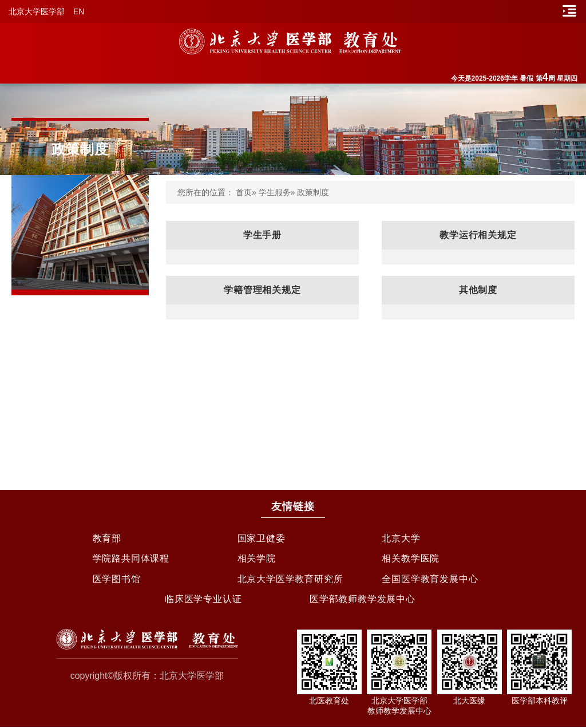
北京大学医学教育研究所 (290, 579)
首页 (244, 192)
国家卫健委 (262, 538)
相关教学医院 (411, 559)
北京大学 (401, 538)
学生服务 (275, 192)
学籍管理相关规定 (262, 290)
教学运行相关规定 (478, 235)
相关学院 (257, 559)
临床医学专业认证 (203, 600)
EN (79, 11)
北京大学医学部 (37, 11)
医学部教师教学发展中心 (363, 600)
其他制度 (478, 290)
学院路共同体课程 (131, 559)
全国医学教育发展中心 (430, 579)
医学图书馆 (117, 579)
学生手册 (262, 235)
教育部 (107, 538)
